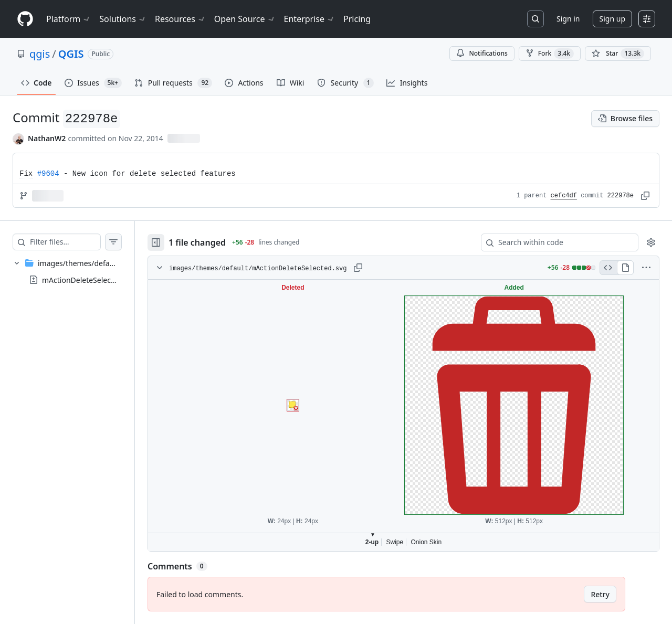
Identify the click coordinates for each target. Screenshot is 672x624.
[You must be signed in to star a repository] (618, 54)
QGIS (71, 54)
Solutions (123, 19)
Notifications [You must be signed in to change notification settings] (482, 53)
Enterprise (309, 19)
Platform (69, 19)
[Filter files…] (76, 242)
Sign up (612, 19)
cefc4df (564, 196)
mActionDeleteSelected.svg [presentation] (89, 280)
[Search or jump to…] (535, 19)
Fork (550, 54)
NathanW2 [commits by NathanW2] (47, 138)
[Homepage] (25, 19)
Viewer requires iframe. (414, 415)
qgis (40, 54)
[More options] (646, 268)
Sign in (568, 19)
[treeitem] (78, 271)
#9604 (48, 174)
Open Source (245, 19)
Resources (180, 19)
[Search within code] (555, 242)
